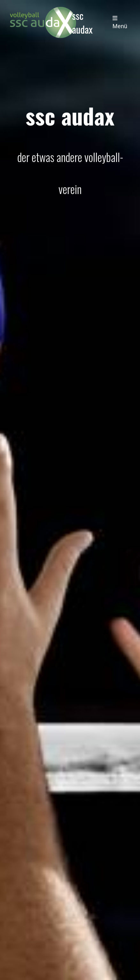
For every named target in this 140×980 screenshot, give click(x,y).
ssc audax (82, 22)
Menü (120, 22)
